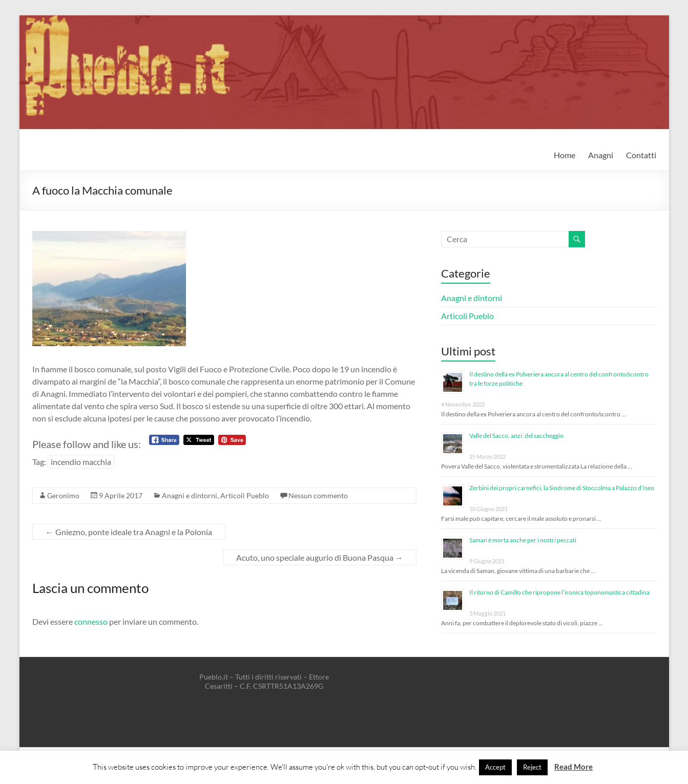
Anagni (601, 155)
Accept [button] (495, 767)
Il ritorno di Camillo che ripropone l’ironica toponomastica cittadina (559, 592)
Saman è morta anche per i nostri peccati (523, 540)
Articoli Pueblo (245, 495)
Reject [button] (532, 767)
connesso (91, 621)
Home (565, 155)
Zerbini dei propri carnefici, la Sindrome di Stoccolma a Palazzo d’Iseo (562, 488)
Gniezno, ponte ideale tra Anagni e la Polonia (129, 532)
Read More (574, 767)
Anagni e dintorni (190, 495)
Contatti (641, 155)
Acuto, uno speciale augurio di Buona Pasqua (320, 557)
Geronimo (63, 495)
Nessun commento (318, 495)
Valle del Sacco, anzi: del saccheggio (516, 436)
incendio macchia (81, 462)
